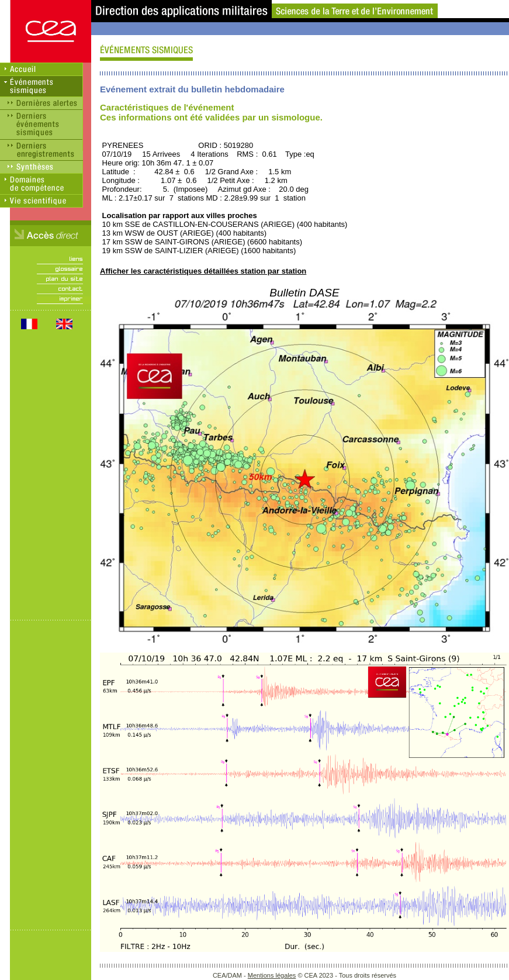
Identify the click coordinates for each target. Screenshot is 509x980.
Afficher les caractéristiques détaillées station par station (203, 271)
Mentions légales (272, 975)
